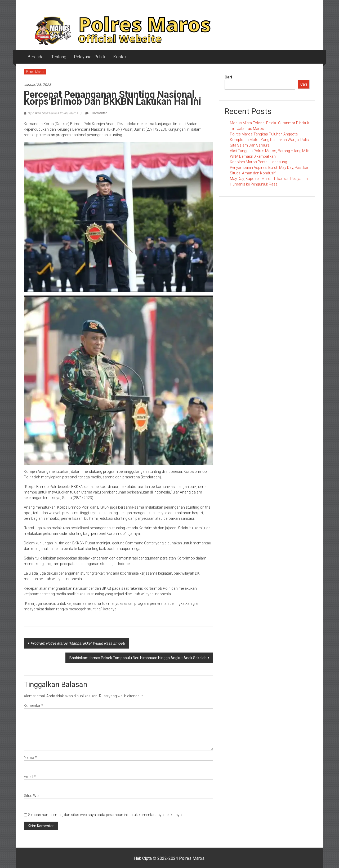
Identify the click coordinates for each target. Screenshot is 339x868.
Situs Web (32, 796)
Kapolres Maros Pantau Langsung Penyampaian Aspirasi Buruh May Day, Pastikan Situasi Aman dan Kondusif (270, 168)
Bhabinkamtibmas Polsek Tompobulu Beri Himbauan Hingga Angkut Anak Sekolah (138, 658)
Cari (228, 77)
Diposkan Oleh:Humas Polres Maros (53, 113)
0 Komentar (96, 113)
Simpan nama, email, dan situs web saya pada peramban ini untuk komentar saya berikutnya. (105, 815)
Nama (30, 757)
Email (30, 777)
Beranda (36, 57)
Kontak (120, 57)
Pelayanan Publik (90, 57)
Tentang (59, 57)
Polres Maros (35, 72)
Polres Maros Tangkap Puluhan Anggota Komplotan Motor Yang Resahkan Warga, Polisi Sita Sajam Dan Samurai (270, 140)
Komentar (34, 706)
